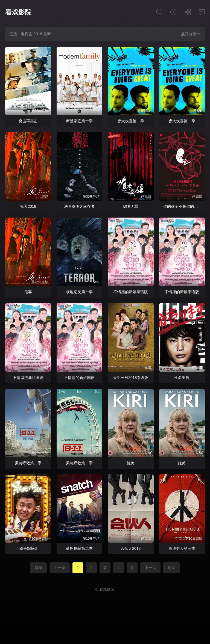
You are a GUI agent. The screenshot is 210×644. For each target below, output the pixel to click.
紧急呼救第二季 (28, 463)
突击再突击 (28, 121)
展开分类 (191, 34)
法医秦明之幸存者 (79, 206)
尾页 (171, 568)
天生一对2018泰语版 (131, 378)
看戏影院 (18, 12)
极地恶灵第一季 (79, 292)
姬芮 (131, 463)
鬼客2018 (28, 206)
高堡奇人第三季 (182, 548)
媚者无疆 (131, 206)
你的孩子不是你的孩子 (182, 206)
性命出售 (182, 378)
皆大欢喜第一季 (131, 121)
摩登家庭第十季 (79, 121)
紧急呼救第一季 (79, 463)
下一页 (150, 568)
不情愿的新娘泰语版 (131, 292)
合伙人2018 (131, 548)
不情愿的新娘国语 (28, 378)
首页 (39, 568)
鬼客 (28, 292)
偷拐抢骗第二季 (79, 548)
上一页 (60, 568)
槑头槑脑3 (28, 548)
